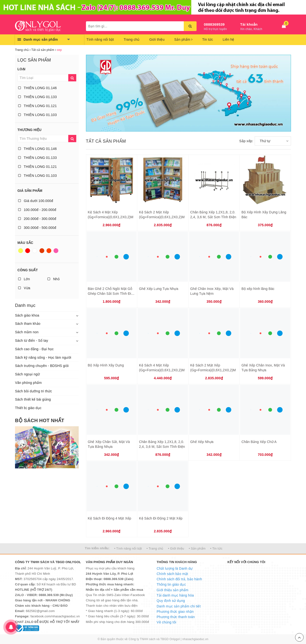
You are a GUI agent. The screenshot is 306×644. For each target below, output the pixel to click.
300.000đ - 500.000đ (37, 228)
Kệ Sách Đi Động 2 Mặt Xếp (161, 518)
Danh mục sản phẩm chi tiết (179, 606)
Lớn (24, 279)
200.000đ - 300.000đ (37, 219)
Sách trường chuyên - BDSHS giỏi (42, 366)
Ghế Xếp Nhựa (202, 442)
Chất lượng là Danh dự (175, 568)
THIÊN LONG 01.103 (37, 115)
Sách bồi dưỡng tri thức (34, 391)
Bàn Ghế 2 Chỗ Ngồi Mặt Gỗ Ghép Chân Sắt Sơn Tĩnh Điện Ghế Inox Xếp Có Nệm (111, 293)
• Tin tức (216, 548)
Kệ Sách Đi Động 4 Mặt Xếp (110, 518)
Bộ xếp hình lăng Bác (258, 289)
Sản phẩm (184, 39)
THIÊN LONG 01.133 (37, 97)
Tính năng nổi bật (100, 39)
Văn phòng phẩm (28, 383)
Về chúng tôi (166, 622)
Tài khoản (249, 24)
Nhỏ (54, 279)
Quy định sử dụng (171, 601)
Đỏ (28, 251)
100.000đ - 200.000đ (37, 210)
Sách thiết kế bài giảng (33, 399)
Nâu (42, 251)
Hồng (56, 251)
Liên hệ (229, 39)
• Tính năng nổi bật (128, 548)
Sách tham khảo (28, 324)
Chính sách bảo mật (172, 574)
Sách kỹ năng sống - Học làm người (43, 357)
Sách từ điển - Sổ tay (32, 341)
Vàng (21, 251)
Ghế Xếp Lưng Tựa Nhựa (159, 289)
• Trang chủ (155, 548)
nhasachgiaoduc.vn (195, 639)
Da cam (49, 251)
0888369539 (214, 24)
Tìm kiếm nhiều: (97, 548)
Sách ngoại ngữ (27, 374)
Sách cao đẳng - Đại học (34, 349)
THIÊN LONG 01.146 (37, 88)
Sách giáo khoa (27, 315)
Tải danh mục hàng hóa (175, 595)
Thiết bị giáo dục (28, 408)
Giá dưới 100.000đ (36, 201)
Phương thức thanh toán (176, 617)
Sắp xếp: (246, 141)
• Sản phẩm (197, 548)
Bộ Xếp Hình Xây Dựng (106, 365)
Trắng (35, 251)
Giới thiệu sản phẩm (172, 590)
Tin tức (207, 39)
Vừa (24, 288)
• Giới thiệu (176, 548)
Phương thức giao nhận (175, 612)
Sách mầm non (27, 332)
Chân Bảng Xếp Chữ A (259, 442)
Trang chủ (132, 39)
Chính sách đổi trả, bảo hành (179, 579)
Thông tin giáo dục (171, 584)
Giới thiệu (157, 39)
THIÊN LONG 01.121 (37, 106)
